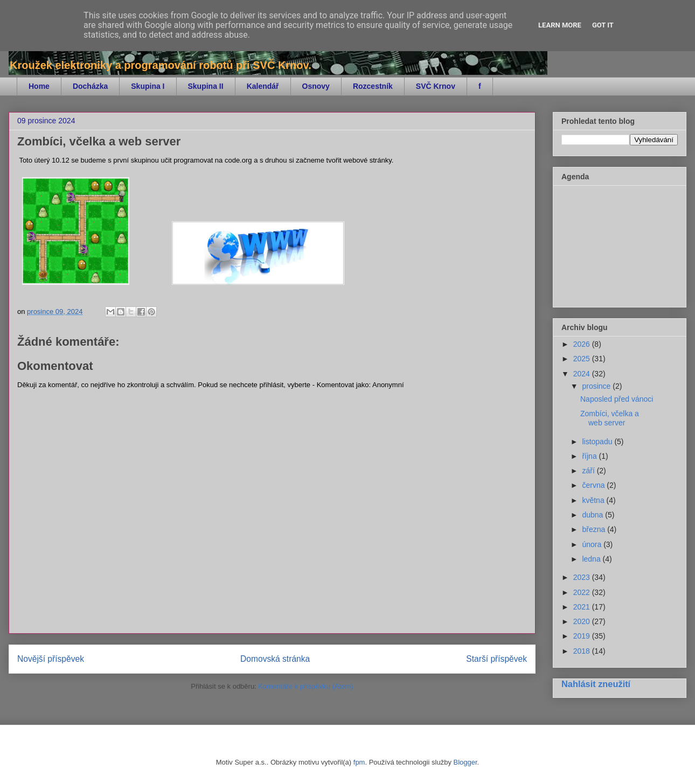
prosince (597, 386)
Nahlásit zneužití (596, 684)
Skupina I (148, 86)
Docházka (90, 86)
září (589, 471)
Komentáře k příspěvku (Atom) (305, 686)
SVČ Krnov (436, 86)
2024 (583, 374)
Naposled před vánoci (617, 399)
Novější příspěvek (51, 659)
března (595, 529)
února (593, 544)
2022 (583, 592)
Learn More (560, 25)
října (590, 456)
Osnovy (316, 86)
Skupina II (206, 86)
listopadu (598, 442)
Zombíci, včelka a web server (610, 418)
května (594, 500)
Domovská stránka (275, 659)
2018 (583, 651)
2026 (583, 344)
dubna (593, 515)
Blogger (465, 762)
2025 (583, 359)
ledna (592, 559)
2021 (583, 607)
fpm (359, 762)
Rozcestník (373, 86)
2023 (583, 577)
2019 (583, 636)
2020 (583, 621)
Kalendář (263, 86)
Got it (603, 25)
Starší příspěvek (496, 659)
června (594, 485)
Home (39, 86)
